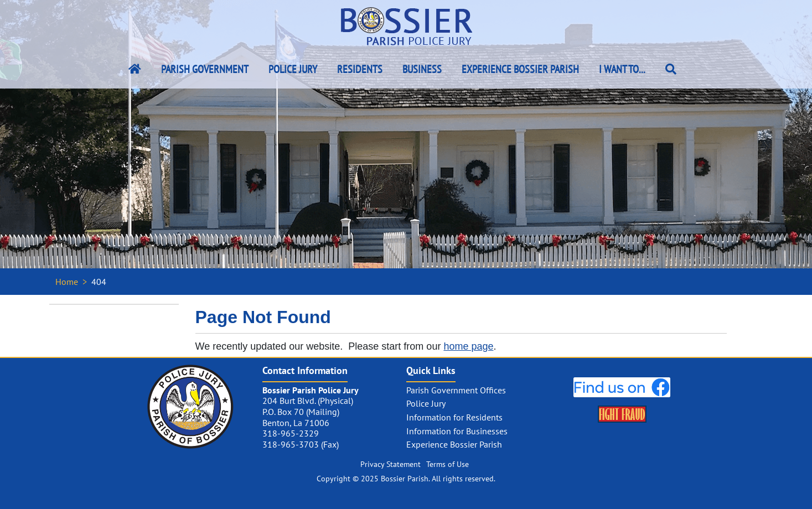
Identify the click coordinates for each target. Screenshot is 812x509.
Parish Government (205, 69)
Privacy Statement (391, 464)
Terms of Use (448, 464)
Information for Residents (454, 417)
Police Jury (293, 69)
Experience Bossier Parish (520, 69)
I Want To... (622, 69)
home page (468, 346)
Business (422, 69)
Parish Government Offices (456, 390)
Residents (360, 69)
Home (67, 282)
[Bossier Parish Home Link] (135, 69)
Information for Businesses (457, 431)
